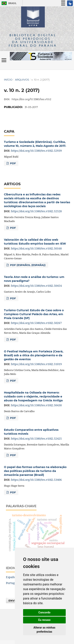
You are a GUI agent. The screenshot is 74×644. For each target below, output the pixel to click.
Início (8, 80)
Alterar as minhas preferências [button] (44, 630)
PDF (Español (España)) (27, 265)
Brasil (8, 3)
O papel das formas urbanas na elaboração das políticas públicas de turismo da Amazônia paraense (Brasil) (35, 471)
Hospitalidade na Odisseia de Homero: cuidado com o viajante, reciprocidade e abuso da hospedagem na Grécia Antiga (33, 396)
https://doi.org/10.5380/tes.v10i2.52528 (36, 211)
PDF (13, 163)
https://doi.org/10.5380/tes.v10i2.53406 (36, 480)
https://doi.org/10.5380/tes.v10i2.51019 (36, 364)
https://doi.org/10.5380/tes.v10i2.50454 (36, 286)
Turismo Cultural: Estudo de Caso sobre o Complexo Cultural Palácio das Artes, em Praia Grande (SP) (34, 314)
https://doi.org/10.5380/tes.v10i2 (31, 99)
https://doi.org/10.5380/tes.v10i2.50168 (36, 248)
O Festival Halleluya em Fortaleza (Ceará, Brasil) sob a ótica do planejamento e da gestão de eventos (34, 355)
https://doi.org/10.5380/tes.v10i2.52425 (36, 439)
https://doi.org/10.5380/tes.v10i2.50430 (36, 405)
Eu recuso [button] (44, 620)
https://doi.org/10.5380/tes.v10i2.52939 (36, 151)
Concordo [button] (44, 612)
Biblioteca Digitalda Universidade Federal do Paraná (33, 40)
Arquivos (22, 80)
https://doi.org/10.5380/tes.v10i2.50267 (36, 323)
